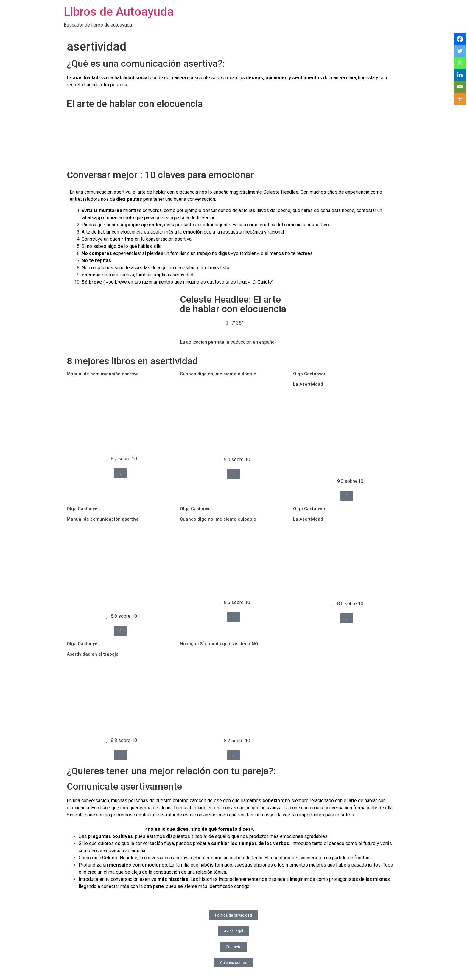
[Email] (460, 87)
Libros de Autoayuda (119, 12)
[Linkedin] (460, 75)
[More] (460, 99)
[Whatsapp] (460, 63)
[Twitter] (460, 51)
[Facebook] (460, 39)
